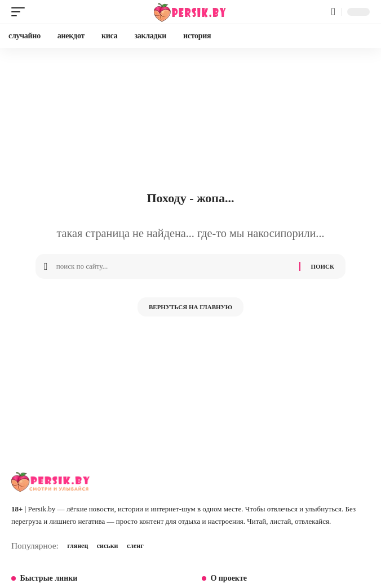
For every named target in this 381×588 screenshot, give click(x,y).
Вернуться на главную (191, 307)
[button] (21, 12)
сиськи (108, 546)
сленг (135, 546)
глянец (77, 546)
